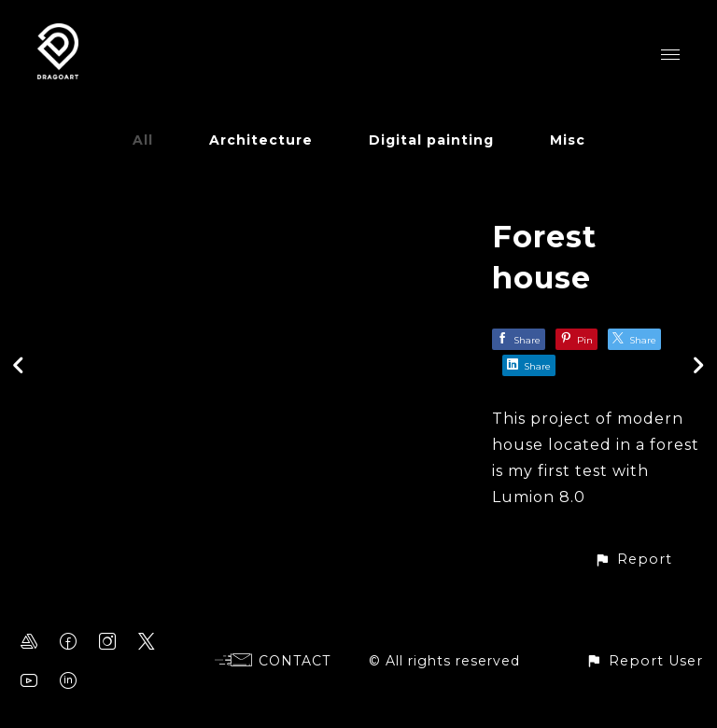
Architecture (261, 140)
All (143, 140)
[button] (633, 560)
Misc (568, 140)
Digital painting (431, 140)
